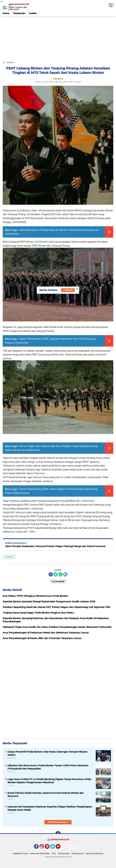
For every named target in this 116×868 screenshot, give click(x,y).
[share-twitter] (56, 574)
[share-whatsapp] (60, 574)
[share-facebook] (51, 574)
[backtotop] (58, 834)
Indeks (33, 13)
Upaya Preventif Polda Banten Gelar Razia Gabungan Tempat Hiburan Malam (48, 753)
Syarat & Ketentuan (95, 853)
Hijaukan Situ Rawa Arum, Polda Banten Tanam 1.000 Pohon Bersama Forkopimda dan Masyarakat (48, 767)
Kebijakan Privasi (20, 853)
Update (68, 290)
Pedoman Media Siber (40, 853)
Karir (54, 853)
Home (6, 13)
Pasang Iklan (64, 853)
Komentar (58, 581)
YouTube (60, 848)
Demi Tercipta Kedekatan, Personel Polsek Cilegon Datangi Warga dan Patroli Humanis (55, 546)
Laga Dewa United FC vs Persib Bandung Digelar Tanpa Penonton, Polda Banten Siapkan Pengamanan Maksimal (49, 781)
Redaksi (81, 845)
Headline (9, 557)
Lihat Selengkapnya (58, 822)
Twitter (54, 848)
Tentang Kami (78, 853)
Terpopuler (19, 13)
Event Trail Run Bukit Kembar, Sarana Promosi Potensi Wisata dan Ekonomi (46, 794)
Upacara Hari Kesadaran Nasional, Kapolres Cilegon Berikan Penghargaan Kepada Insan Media (50, 808)
